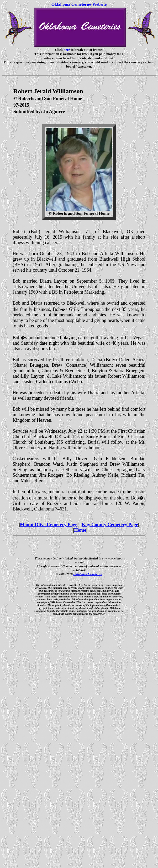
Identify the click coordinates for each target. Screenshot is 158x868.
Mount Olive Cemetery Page (49, 525)
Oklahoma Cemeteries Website (79, 4)
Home (80, 530)
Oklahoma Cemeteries (88, 574)
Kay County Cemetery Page (110, 525)
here (67, 50)
